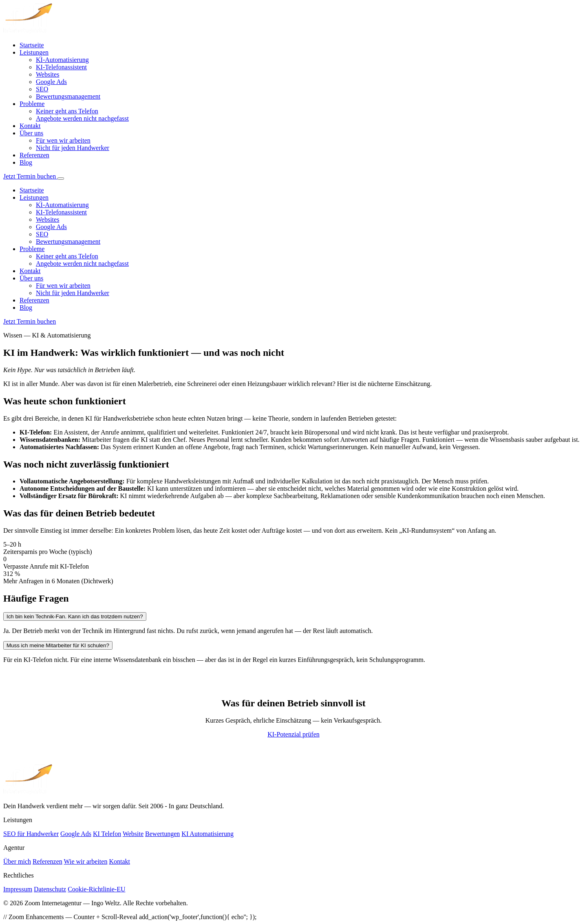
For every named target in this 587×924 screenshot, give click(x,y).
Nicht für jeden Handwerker (73, 148)
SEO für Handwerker (31, 834)
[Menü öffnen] (61, 179)
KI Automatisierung (207, 834)
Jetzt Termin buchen (30, 176)
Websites (47, 74)
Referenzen (34, 155)
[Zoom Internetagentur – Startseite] (28, 31)
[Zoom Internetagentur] (28, 792)
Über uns (31, 133)
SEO (42, 89)
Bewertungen (162, 834)
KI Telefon (107, 834)
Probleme (32, 104)
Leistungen (34, 52)
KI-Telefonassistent (61, 67)
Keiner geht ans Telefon (67, 111)
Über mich (17, 861)
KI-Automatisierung (62, 60)
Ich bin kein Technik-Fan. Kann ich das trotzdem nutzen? (75, 616)
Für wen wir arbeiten (63, 140)
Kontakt (30, 126)
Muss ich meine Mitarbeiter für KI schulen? (58, 645)
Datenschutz (50, 889)
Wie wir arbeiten (86, 861)
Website (133, 834)
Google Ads (51, 82)
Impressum (18, 889)
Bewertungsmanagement (68, 96)
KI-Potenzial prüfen (293, 734)
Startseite (32, 45)
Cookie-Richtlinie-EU (96, 889)
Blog (26, 162)
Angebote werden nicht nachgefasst (82, 118)
